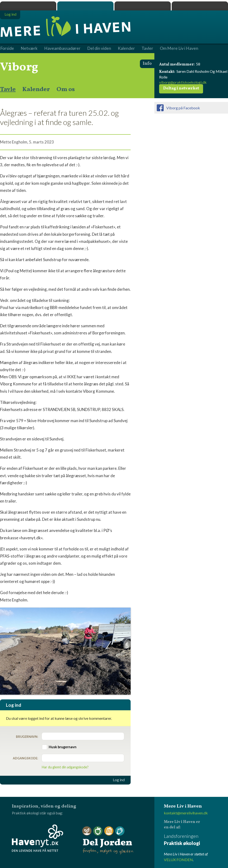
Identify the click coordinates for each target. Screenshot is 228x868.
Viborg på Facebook (183, 108)
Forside (7, 48)
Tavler (147, 48)
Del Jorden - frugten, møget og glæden (108, 840)
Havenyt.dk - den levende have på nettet (38, 838)
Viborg (19, 67)
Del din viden (99, 48)
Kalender (36, 89)
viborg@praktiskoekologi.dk (183, 82)
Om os (66, 89)
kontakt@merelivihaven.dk (186, 813)
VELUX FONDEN (178, 860)
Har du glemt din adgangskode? (65, 767)
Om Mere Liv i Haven (179, 48)
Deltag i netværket (181, 88)
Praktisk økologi (28, 6)
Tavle (8, 89)
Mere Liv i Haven (85, 6)
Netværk (29, 48)
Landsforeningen (196, 840)
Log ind (119, 780)
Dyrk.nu (143, 6)
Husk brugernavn (63, 747)
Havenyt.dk (200, 6)
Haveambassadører (62, 48)
